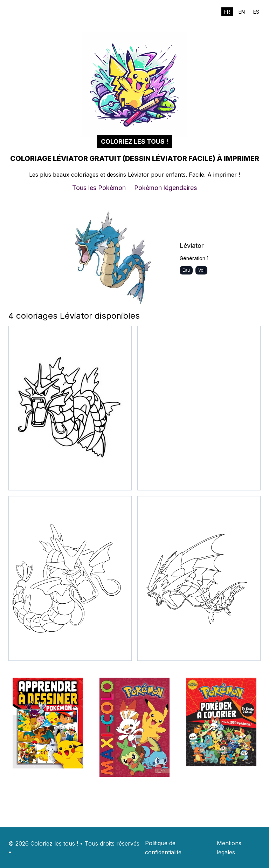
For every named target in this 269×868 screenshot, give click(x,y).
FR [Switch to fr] (227, 12)
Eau (186, 270)
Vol (201, 270)
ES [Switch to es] (256, 12)
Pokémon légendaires (165, 188)
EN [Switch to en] (242, 12)
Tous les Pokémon (99, 188)
